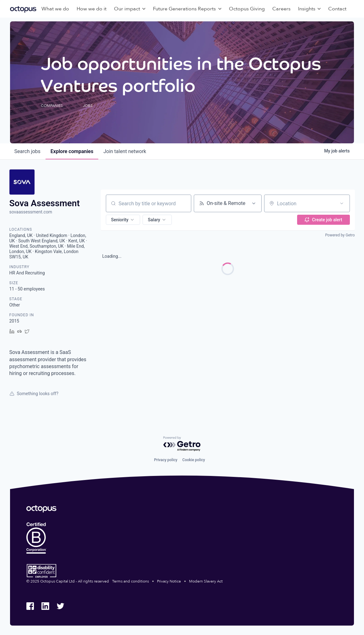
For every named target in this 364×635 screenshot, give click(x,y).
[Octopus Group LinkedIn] (45, 606)
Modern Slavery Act (206, 581)
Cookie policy (194, 460)
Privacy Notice (169, 581)
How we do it (92, 9)
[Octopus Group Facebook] (30, 606)
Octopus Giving (247, 9)
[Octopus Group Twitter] (60, 606)
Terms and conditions (130, 581)
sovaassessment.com (31, 212)
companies (72, 151)
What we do (55, 9)
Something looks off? (34, 394)
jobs (27, 151)
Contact (337, 9)
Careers (281, 9)
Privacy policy (166, 460)
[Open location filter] (342, 203)
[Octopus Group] (23, 9)
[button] (123, 220)
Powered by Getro (340, 235)
